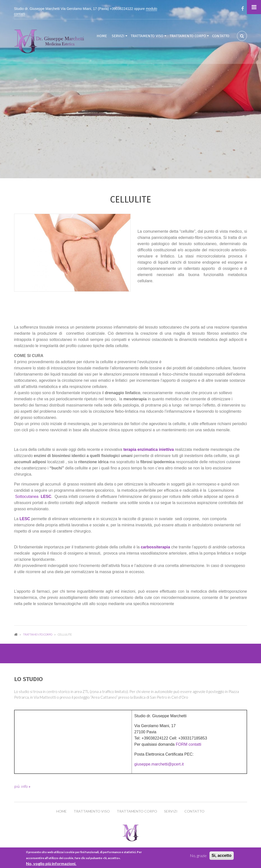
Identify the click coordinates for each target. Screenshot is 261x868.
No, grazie (198, 855)
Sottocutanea (33, 497)
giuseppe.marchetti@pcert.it (159, 764)
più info (21, 787)
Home (102, 36)
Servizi (118, 36)
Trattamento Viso (147, 36)
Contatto (221, 36)
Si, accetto (222, 855)
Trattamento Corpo (188, 36)
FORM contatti (188, 744)
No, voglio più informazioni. (51, 863)
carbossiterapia (155, 547)
